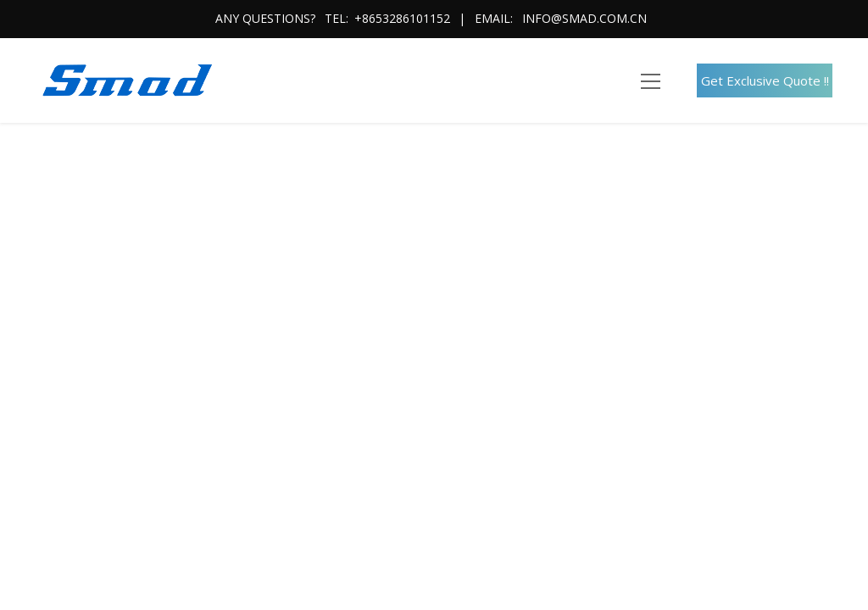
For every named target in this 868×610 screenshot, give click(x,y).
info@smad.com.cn (584, 18)
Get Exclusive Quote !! (765, 80)
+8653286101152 (402, 18)
